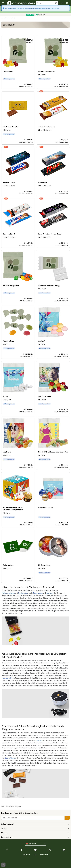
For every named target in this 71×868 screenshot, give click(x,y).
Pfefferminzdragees (8, 593)
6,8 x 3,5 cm (42, 289)
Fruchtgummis (6, 678)
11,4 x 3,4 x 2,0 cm (45, 130)
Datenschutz (44, 855)
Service (34, 828)
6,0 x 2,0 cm (7, 344)
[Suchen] (56, 3)
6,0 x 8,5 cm (42, 75)
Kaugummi (50, 593)
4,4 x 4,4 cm (42, 568)
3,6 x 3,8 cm (7, 513)
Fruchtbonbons (23, 593)
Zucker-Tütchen (10, 758)
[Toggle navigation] (3, 3)
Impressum (27, 855)
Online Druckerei (34, 824)
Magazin (34, 833)
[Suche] (45, 3)
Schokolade (39, 740)
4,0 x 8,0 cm (7, 130)
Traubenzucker (38, 593)
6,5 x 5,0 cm (7, 568)
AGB (35, 855)
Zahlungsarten (34, 837)
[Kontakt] (3, 865)
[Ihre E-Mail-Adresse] (33, 818)
